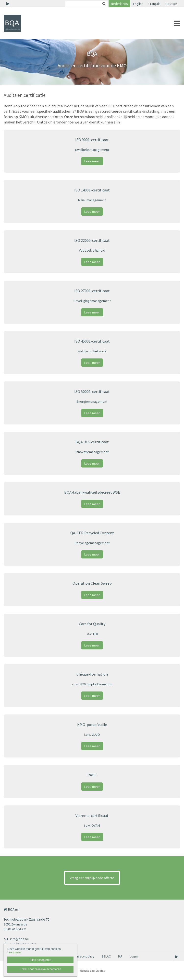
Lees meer (92, 161)
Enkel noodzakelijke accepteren (41, 969)
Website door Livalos (92, 971)
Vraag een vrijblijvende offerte (92, 878)
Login (134, 956)
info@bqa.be (16, 939)
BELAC (106, 956)
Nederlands (119, 4)
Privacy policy (84, 956)
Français (154, 4)
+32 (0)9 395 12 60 (20, 944)
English (138, 4)
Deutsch (172, 4)
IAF (120, 956)
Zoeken (104, 4)
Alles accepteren (41, 960)
